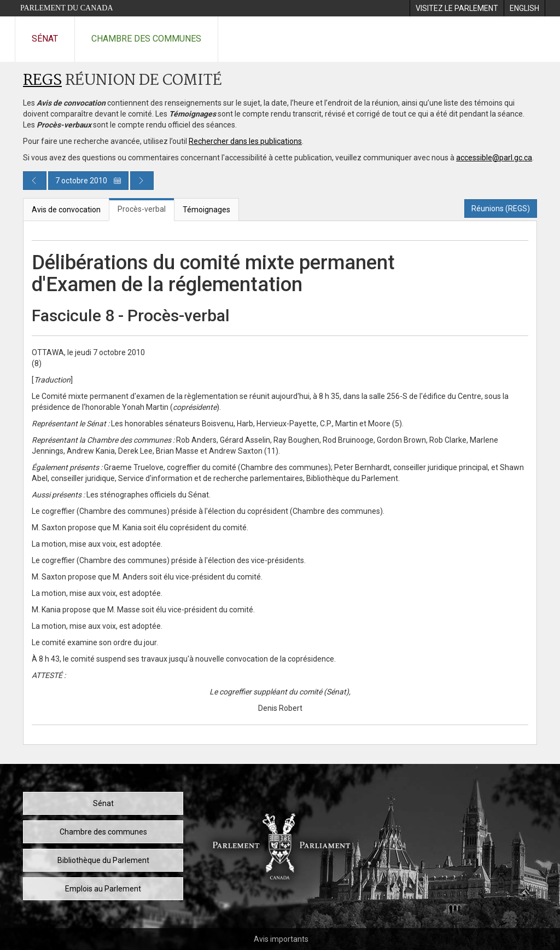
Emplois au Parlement (103, 889)
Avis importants (281, 939)
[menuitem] (457, 8)
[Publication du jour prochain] (142, 181)
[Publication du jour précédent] (35, 181)
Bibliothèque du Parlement (103, 860)
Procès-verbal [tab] (142, 209)
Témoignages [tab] (206, 210)
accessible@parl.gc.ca (494, 158)
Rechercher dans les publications (245, 141)
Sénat (45, 39)
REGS (42, 81)
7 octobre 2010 (88, 181)
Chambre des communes (146, 39)
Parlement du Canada (67, 8)
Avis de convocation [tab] (66, 210)
